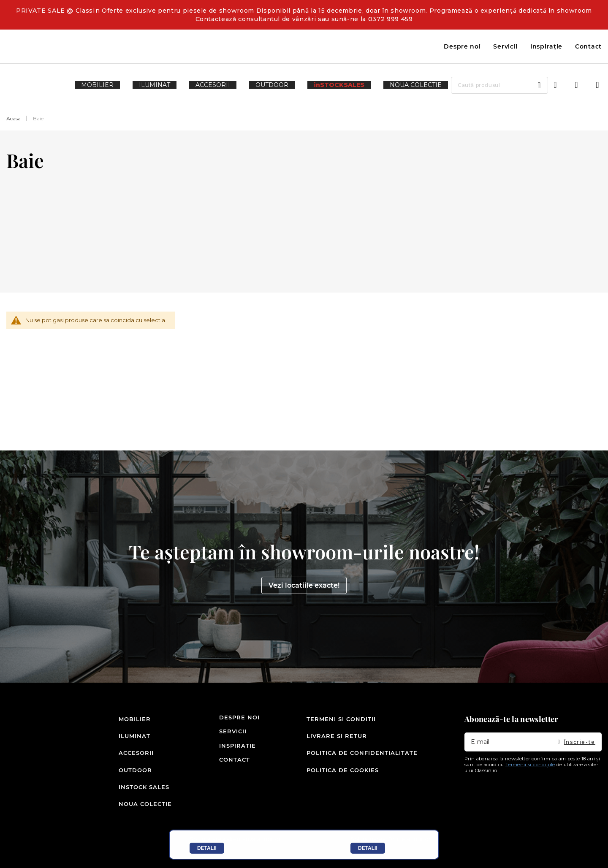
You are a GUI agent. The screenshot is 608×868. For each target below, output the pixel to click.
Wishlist (576, 85)
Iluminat (132, 749)
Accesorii (132, 763)
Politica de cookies (343, 777)
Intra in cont (555, 85)
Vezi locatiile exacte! (304, 603)
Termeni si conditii (341, 735)
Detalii (207, 848)
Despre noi (462, 46)
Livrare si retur (337, 749)
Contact (588, 46)
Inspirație (546, 46)
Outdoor (132, 777)
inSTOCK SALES (132, 791)
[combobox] (473, 85)
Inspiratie (229, 763)
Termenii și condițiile (530, 782)
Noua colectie (132, 805)
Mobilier (132, 735)
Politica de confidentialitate (362, 763)
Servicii (505, 46)
